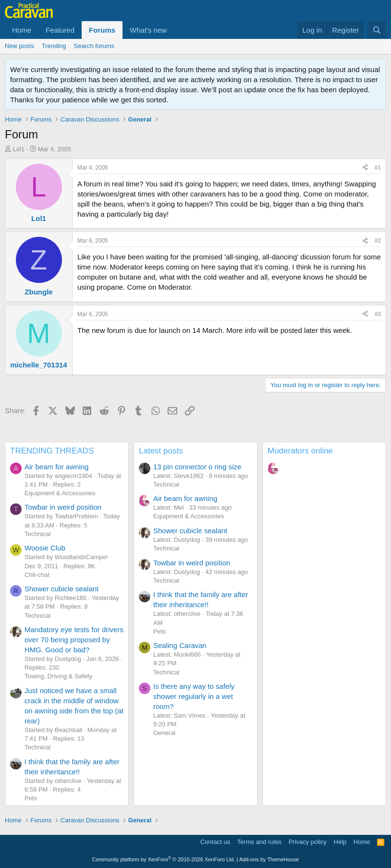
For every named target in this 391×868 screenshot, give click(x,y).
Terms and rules (259, 842)
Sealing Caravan (180, 645)
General (164, 733)
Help (340, 842)
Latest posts (161, 451)
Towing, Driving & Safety (58, 676)
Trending (54, 46)
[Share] (365, 168)
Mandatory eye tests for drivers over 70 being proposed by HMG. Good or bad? (74, 640)
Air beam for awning (56, 467)
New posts (19, 46)
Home (22, 30)
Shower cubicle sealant (61, 589)
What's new (148, 30)
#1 (378, 168)
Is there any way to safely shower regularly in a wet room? (194, 696)
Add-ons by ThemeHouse (269, 859)
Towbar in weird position (63, 507)
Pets (31, 798)
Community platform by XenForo (164, 859)
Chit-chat (37, 575)
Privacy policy (308, 842)
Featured (60, 30)
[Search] (377, 30)
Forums (102, 30)
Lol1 (19, 149)
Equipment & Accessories (60, 493)
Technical (37, 534)
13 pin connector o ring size (197, 467)
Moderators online (300, 451)
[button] (174, 30)
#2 (378, 241)
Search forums (94, 46)
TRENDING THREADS (52, 451)
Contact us (215, 842)
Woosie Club (45, 548)
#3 (378, 314)
